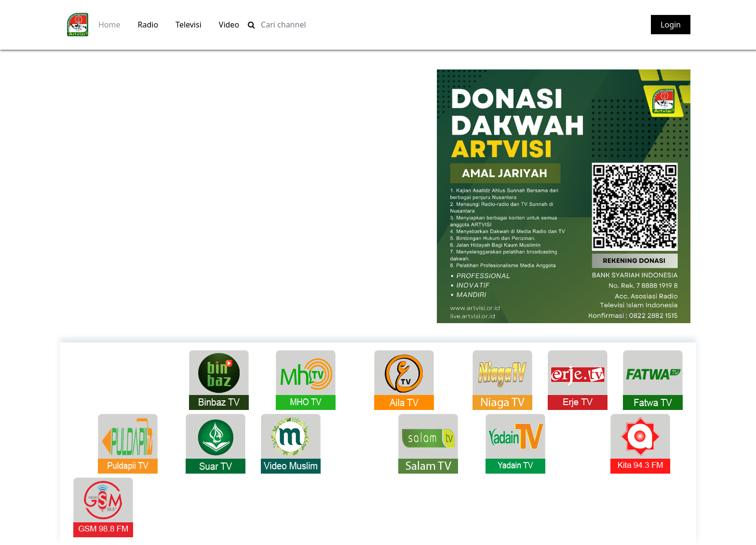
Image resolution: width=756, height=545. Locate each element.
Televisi (189, 25)
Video (229, 25)
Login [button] (671, 25)
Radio (148, 25)
